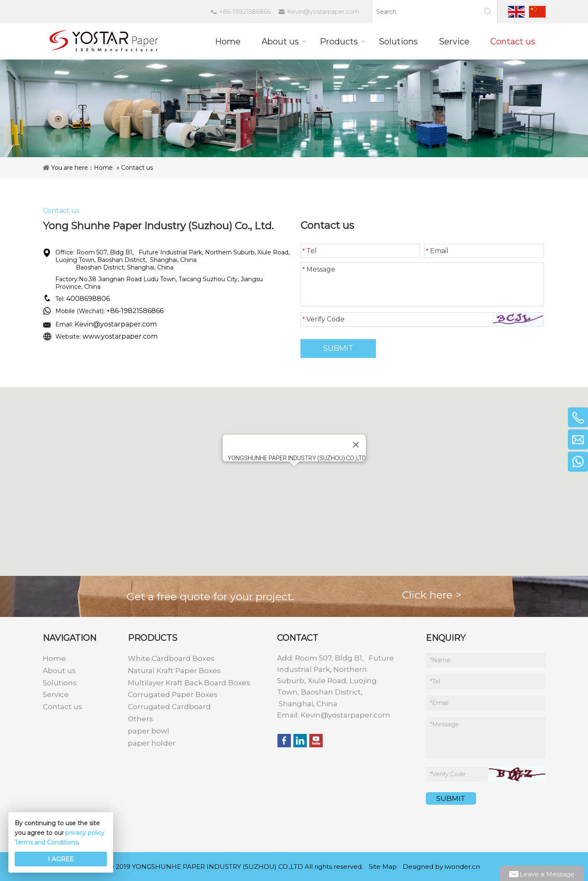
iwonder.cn (462, 867)
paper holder (152, 743)
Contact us (137, 168)
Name (440, 660)
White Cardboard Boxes (171, 658)
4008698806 (88, 299)
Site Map (383, 867)
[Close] (356, 445)
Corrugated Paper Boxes (173, 694)
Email (437, 251)
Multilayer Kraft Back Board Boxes (189, 683)
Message (319, 269)
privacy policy (85, 833)
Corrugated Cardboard (169, 707)
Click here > (432, 595)
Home (103, 168)
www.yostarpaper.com (120, 336)
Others (140, 719)
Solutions (60, 683)
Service (56, 694)
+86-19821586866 (245, 12)
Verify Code (324, 319)
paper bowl (149, 731)
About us (59, 671)
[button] (294, 474)
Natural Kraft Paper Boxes (174, 671)
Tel (310, 251)
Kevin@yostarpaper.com (323, 12)
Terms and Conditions (46, 842)
